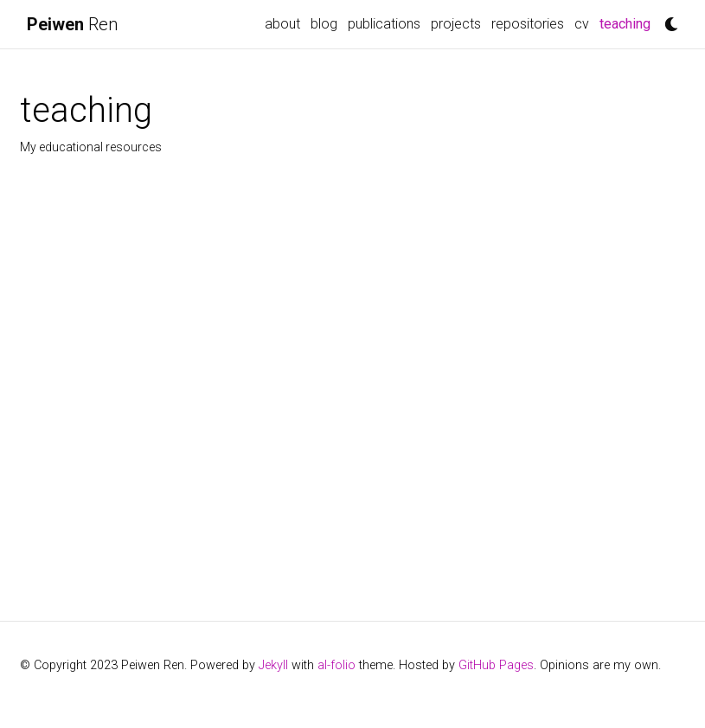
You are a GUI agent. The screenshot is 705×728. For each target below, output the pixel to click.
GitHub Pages (496, 665)
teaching (628, 22)
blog (324, 24)
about (282, 24)
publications (384, 24)
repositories (528, 24)
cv (582, 24)
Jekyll (273, 665)
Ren (72, 24)
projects (456, 24)
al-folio (336, 665)
